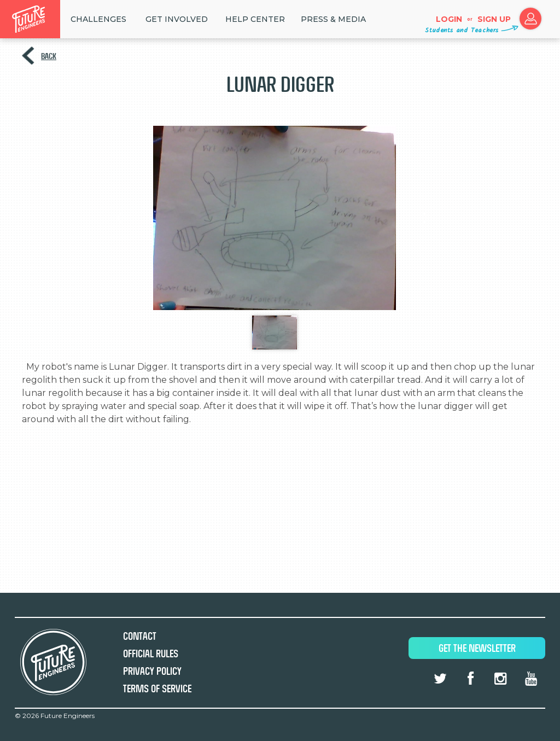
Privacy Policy (152, 671)
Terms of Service (157, 689)
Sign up (494, 19)
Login (449, 19)
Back (49, 56)
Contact (140, 636)
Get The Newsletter (477, 648)
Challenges (98, 19)
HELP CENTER (255, 19)
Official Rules (151, 654)
